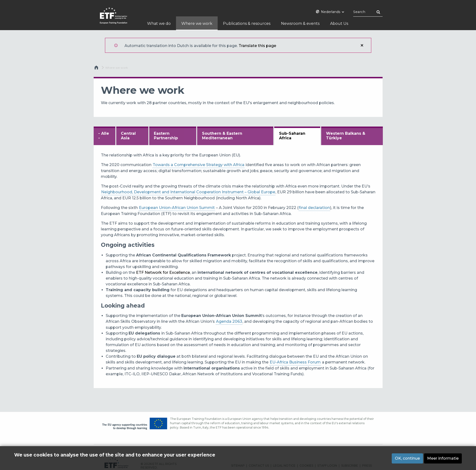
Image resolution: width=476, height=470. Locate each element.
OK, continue (407, 458)
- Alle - (104, 136)
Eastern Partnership (166, 136)
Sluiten (362, 45)
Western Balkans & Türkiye (346, 136)
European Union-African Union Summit (177, 208)
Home (97, 69)
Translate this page (257, 46)
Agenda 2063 (229, 321)
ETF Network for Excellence (163, 272)
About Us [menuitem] (339, 23)
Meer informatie (443, 458)
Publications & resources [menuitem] (247, 23)
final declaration (314, 208)
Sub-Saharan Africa (292, 136)
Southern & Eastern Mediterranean (222, 136)
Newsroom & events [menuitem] (300, 23)
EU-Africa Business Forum (295, 362)
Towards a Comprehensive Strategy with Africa (199, 165)
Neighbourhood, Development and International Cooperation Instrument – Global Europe (188, 192)
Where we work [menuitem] (197, 23)
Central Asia (128, 136)
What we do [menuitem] (159, 23)
